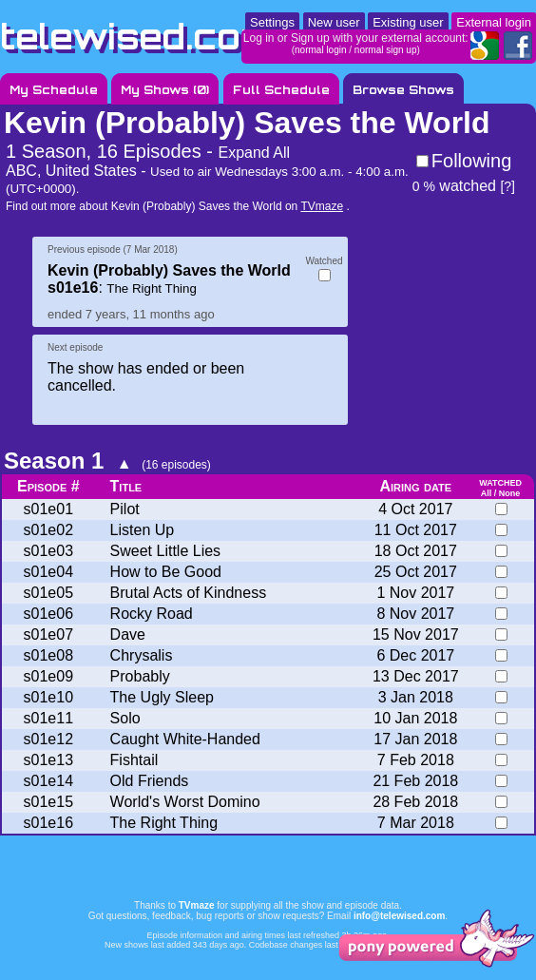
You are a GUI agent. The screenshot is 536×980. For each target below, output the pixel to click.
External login (494, 22)
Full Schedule (281, 90)
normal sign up (386, 50)
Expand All (254, 153)
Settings (272, 22)
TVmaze (322, 206)
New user (334, 22)
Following (471, 161)
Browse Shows (403, 90)
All (487, 493)
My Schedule (54, 90)
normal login (320, 50)
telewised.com (137, 37)
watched (454, 186)
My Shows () (165, 90)
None (510, 493)
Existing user (408, 22)
